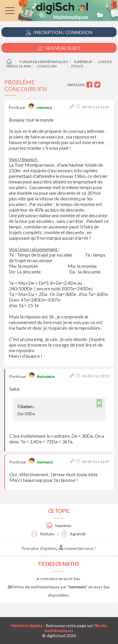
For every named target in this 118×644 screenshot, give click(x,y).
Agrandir (74, 534)
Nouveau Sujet (59, 48)
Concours (47, 66)
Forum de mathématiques (44, 62)
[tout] (77, 66)
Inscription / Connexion (59, 32)
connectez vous (76, 548)
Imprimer (59, 525)
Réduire (43, 534)
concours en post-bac (59, 578)
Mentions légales (27, 626)
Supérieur (83, 62)
